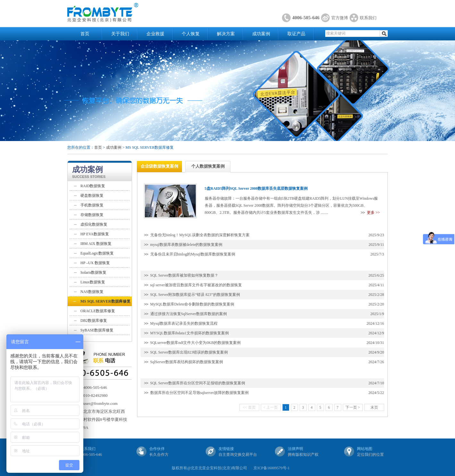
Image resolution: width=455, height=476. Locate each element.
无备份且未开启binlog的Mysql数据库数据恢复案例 (193, 254)
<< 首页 (249, 407)
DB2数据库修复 (94, 321)
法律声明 (295, 449)
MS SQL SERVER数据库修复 (105, 301)
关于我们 (120, 34)
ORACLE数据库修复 (98, 311)
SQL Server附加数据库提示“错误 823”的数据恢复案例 (195, 295)
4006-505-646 (306, 18)
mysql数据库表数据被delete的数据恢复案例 (186, 245)
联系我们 (368, 18)
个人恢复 (191, 34)
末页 (374, 407)
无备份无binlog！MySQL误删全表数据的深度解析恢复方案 (200, 235)
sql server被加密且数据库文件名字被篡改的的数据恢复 (196, 285)
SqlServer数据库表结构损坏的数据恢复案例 (187, 362)
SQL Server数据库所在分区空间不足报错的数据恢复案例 (198, 383)
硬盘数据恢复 (92, 196)
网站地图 (365, 449)
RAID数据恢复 (93, 186)
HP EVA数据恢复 (95, 234)
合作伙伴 (157, 449)
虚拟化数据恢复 (94, 224)
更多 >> (373, 213)
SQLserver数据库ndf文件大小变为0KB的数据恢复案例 (196, 343)
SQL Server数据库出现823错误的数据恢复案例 (189, 352)
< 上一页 (271, 407)
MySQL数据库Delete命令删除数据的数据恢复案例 (192, 304)
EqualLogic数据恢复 (97, 253)
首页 (85, 34)
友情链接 (226, 449)
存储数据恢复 (92, 215)
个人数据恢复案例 (208, 166)
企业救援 (155, 34)
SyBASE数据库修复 (97, 330)
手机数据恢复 (92, 205)
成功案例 (261, 34)
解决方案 (226, 34)
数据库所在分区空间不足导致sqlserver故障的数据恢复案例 (199, 393)
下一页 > (353, 407)
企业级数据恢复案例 (159, 166)
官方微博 (340, 18)
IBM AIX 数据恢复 (96, 244)
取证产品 (296, 34)
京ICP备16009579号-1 (272, 468)
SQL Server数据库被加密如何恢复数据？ (184, 275)
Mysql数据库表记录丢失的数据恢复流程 (184, 323)
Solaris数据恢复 (93, 272)
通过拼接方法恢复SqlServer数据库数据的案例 (189, 314)
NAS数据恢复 (92, 292)
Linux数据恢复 (93, 282)
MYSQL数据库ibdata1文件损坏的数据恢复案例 (190, 333)
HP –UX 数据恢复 (95, 263)
